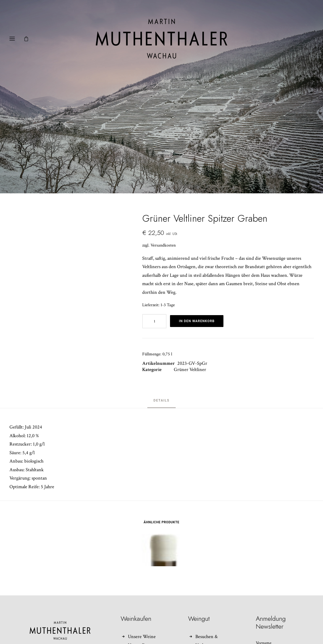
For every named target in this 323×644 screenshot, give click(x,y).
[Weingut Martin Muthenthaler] (161, 39)
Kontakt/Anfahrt (212, 616)
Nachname (265, 628)
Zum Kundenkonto (147, 624)
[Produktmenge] (154, 283)
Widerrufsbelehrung (148, 616)
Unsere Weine (142, 599)
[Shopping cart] (29, 39)
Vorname (264, 605)
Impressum (206, 624)
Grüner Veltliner (190, 331)
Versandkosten (163, 207)
